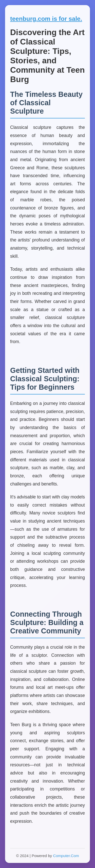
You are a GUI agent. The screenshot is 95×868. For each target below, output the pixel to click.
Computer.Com (66, 856)
